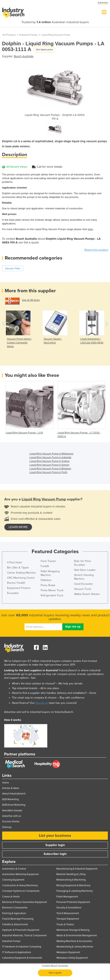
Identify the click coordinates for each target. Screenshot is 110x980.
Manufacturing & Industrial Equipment (77, 869)
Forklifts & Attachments (15, 924)
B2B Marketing (10, 799)
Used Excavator (84, 584)
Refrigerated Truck (52, 595)
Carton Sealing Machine (21, 573)
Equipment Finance (19, 588)
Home (5, 783)
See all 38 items (31, 300)
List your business (55, 836)
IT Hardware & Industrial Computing (22, 947)
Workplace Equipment (68, 952)
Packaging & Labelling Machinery (75, 891)
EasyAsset (42, 703)
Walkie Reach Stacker (87, 594)
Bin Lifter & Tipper (18, 568)
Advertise (103, 3)
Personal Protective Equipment (73, 902)
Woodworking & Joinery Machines (75, 947)
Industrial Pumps (28, 35)
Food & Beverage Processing (18, 919)
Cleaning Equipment (13, 880)
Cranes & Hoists (11, 897)
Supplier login (55, 845)
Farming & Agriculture (14, 913)
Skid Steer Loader (85, 570)
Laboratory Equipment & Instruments (22, 958)
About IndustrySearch (14, 794)
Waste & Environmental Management (77, 935)
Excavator (13, 593)
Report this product (96, 250)
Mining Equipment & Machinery (73, 885)
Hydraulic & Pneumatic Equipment (21, 930)
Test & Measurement (68, 913)
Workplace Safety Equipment (72, 958)
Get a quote (55, 973)
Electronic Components (15, 908)
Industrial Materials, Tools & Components (24, 935)
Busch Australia (24, 56)
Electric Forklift (16, 583)
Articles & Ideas (11, 788)
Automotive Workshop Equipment (20, 874)
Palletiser (46, 580)
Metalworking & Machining (71, 880)
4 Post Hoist (14, 562)
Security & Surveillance (69, 908)
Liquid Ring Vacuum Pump (55, 35)
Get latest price (44, 50)
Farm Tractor (48, 561)
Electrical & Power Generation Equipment (25, 902)
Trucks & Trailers (65, 924)
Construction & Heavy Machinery (20, 885)
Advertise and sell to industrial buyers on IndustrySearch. (39, 712)
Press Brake (48, 585)
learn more (18, 527)
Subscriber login (55, 854)
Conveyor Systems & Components (21, 891)
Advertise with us (12, 816)
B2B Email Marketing (14, 805)
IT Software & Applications (17, 952)
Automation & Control (14, 869)
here (90, 229)
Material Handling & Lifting (71, 874)
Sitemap (7, 827)
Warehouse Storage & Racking (73, 930)
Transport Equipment (68, 919)
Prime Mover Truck (52, 590)
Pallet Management (67, 897)
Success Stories (11, 822)
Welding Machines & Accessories (74, 941)
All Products (9, 35)
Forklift (45, 566)
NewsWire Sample (12, 811)
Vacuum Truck (83, 589)
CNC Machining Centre (21, 578)
